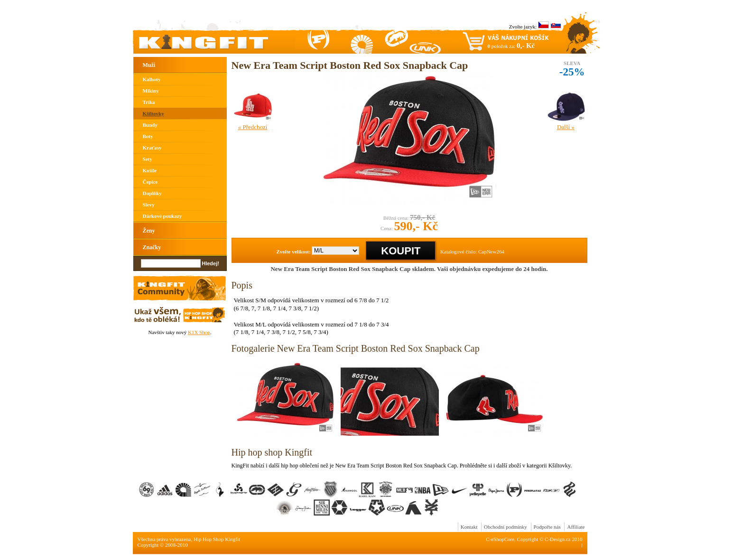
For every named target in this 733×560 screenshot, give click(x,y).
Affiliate (576, 527)
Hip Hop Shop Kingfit (217, 539)
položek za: (511, 46)
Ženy (149, 231)
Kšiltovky (153, 113)
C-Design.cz (558, 539)
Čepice (150, 182)
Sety (148, 159)
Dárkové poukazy (162, 216)
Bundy (150, 125)
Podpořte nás (547, 527)
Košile (150, 170)
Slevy (149, 205)
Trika (149, 102)
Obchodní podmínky (506, 527)
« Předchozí (253, 127)
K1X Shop (199, 332)
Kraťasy (152, 148)
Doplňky (152, 193)
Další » (566, 127)
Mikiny (151, 91)
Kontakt (469, 527)
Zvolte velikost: (294, 252)
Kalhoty (152, 79)
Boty (148, 136)
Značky (152, 247)
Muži (149, 65)
